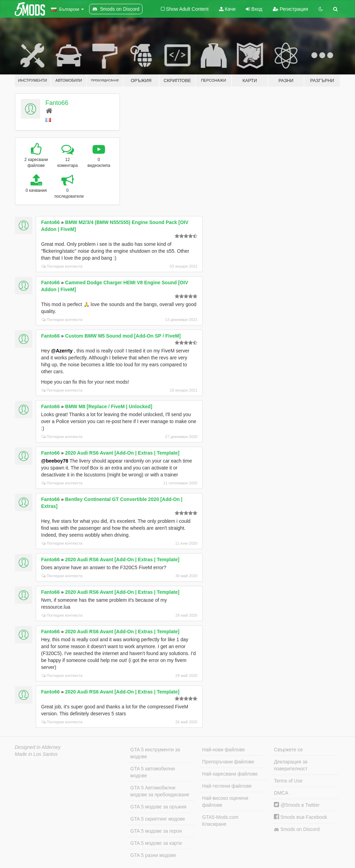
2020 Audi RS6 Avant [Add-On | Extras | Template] (122, 453)
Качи (227, 9)
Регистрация (291, 9)
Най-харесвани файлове (230, 774)
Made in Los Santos (36, 754)
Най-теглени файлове (227, 786)
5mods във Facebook (300, 817)
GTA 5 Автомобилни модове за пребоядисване (160, 791)
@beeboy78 (55, 461)
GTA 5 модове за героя (156, 831)
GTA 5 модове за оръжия (158, 807)
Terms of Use (288, 781)
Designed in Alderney (38, 747)
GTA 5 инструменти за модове (155, 753)
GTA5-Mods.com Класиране (220, 821)
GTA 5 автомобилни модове (153, 772)
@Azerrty (62, 351)
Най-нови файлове (223, 750)
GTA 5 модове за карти (156, 843)
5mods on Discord (297, 829)
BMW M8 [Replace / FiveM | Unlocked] (109, 406)
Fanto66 (57, 103)
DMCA (281, 793)
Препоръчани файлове (228, 762)
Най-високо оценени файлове (225, 802)
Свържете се (288, 750)
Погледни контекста (62, 266)
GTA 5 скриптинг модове (158, 819)
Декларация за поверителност (291, 765)
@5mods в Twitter (297, 805)
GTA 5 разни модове (153, 855)
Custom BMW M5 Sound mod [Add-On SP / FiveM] (123, 336)
